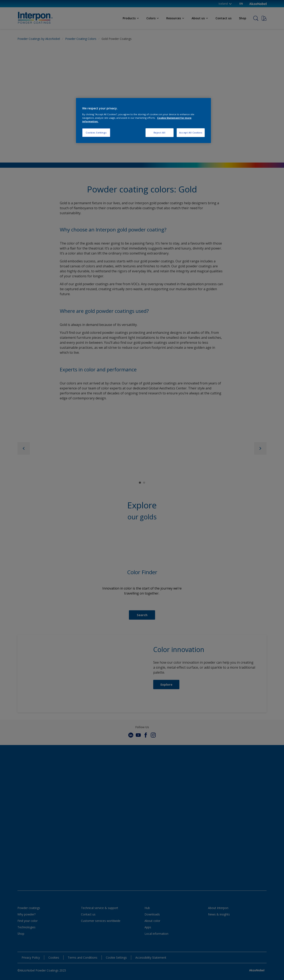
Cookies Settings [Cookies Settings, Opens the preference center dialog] (96, 133)
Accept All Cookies (191, 133)
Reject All (160, 133)
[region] (143, 121)
